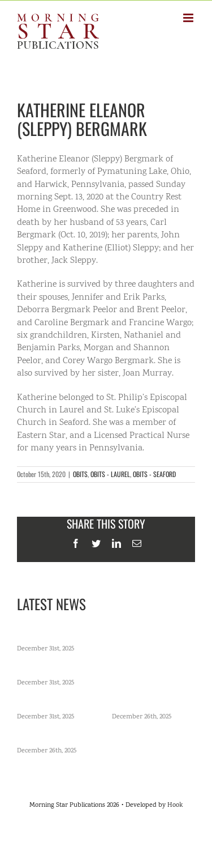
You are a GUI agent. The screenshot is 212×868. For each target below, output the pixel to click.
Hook (175, 805)
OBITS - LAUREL (110, 474)
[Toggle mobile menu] (189, 18)
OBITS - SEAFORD (154, 474)
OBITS (80, 474)
